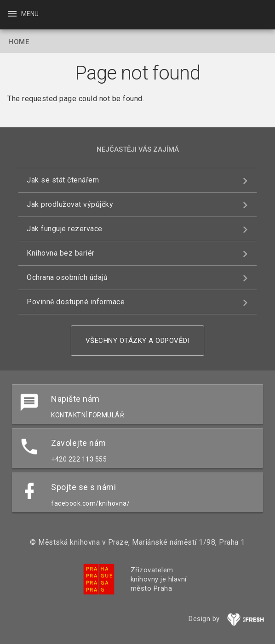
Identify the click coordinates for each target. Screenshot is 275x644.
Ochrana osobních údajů (67, 277)
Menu (23, 14)
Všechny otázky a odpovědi (138, 341)
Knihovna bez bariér (61, 253)
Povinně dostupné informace (76, 302)
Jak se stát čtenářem (63, 180)
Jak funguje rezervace (65, 229)
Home (19, 42)
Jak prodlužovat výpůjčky (70, 204)
